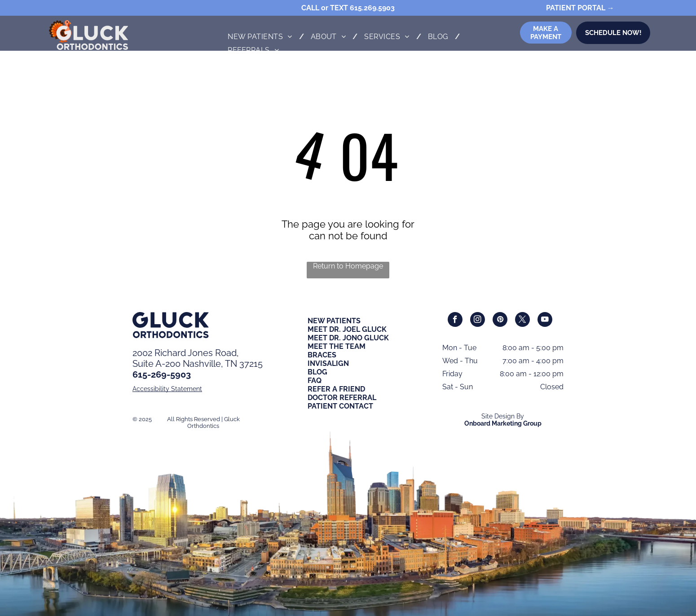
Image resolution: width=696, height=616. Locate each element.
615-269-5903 (162, 374)
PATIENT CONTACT (340, 406)
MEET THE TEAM (337, 346)
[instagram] (478, 321)
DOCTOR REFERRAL (342, 398)
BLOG (317, 372)
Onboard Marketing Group (503, 423)
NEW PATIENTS (334, 321)
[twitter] (522, 321)
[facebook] (455, 321)
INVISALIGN (328, 363)
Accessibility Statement (167, 389)
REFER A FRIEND (336, 389)
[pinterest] (500, 321)
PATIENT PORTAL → (580, 8)
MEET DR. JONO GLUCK (348, 338)
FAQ (315, 381)
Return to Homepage (348, 266)
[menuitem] (262, 37)
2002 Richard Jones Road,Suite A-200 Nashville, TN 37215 (198, 358)
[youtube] (545, 321)
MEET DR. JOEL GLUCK (347, 329)
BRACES (322, 355)
